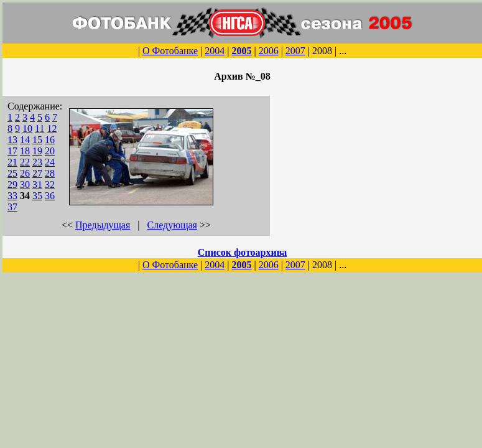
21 (12, 162)
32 (50, 184)
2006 (269, 51)
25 (12, 173)
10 (27, 128)
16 (50, 140)
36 (50, 196)
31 (37, 184)
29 (12, 184)
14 (25, 140)
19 (37, 151)
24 (50, 162)
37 (12, 207)
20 (50, 151)
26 (25, 173)
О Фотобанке (170, 51)
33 (12, 196)
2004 (215, 51)
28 (50, 173)
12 (52, 128)
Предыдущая (103, 225)
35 (37, 196)
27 (37, 173)
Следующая (172, 225)
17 (12, 151)
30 (25, 184)
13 (12, 140)
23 (37, 162)
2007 (295, 51)
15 (37, 140)
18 (25, 151)
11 (39, 128)
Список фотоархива (243, 252)
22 (25, 162)
